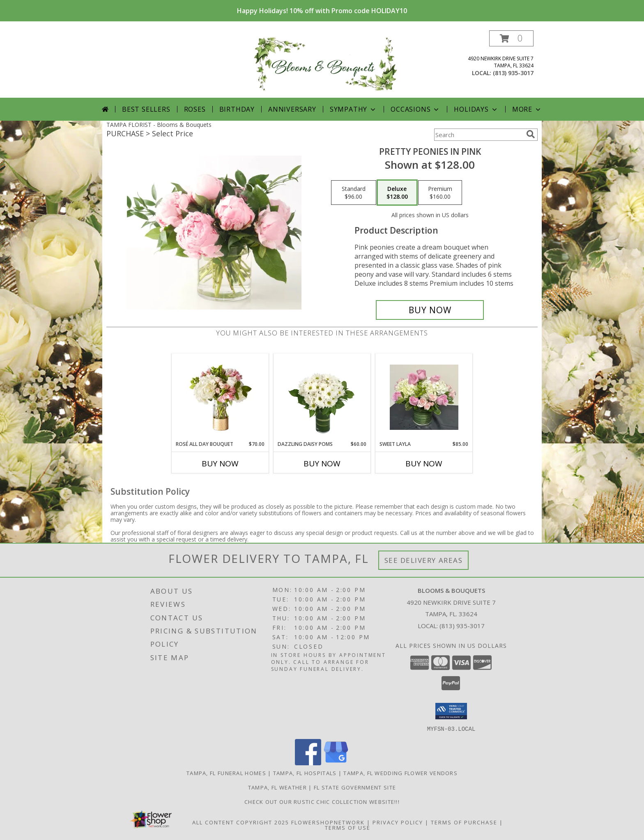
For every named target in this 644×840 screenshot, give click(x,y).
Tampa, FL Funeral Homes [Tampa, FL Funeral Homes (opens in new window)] (226, 773)
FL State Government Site (355, 787)
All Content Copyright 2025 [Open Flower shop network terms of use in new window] (241, 822)
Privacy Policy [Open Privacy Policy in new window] (398, 822)
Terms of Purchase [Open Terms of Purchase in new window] (464, 822)
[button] (511, 38)
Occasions (415, 109)
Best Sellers (146, 109)
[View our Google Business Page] (336, 763)
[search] (531, 134)
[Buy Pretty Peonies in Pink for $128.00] (430, 310)
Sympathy (353, 109)
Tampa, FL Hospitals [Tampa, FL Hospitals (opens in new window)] (305, 773)
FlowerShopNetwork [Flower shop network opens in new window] (328, 822)
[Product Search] (478, 135)
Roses (195, 109)
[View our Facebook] (308, 763)
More (527, 109)
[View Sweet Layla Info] (424, 397)
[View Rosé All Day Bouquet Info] (220, 397)
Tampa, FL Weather (277, 787)
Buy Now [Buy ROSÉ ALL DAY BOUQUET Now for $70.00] (220, 464)
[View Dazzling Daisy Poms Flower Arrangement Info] (322, 397)
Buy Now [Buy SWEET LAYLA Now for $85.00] (424, 464)
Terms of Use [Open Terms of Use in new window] (348, 827)
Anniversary (292, 109)
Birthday (237, 109)
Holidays (476, 109)
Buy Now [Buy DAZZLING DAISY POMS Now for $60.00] (322, 464)
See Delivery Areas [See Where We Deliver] (424, 560)
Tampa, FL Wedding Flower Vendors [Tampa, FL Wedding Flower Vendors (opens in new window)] (400, 773)
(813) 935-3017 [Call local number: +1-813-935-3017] (513, 73)
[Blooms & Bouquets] (325, 64)
